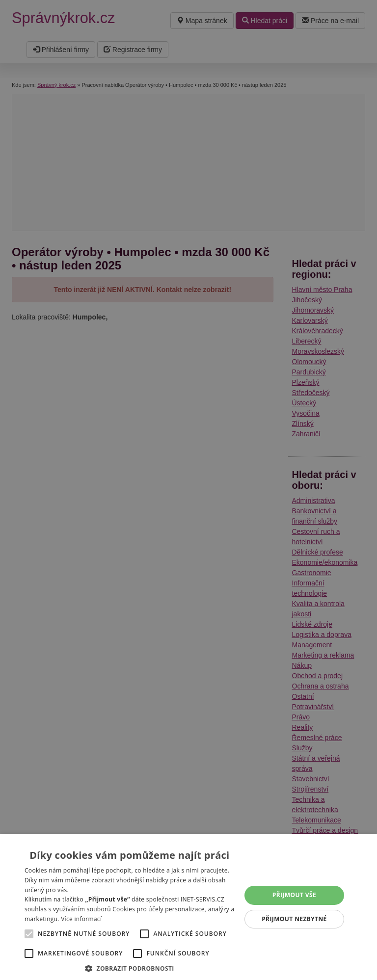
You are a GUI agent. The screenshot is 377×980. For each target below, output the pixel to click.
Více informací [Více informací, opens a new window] (81, 919)
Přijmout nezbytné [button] (294, 919)
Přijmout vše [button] (294, 895)
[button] (130, 968)
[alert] (188, 490)
